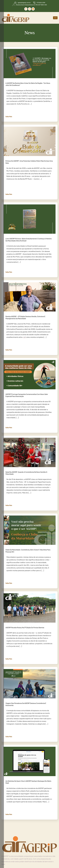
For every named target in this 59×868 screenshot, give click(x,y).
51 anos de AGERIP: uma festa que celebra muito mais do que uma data (29, 162)
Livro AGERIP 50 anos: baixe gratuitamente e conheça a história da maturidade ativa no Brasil (28, 240)
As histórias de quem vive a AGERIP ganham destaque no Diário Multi (28, 782)
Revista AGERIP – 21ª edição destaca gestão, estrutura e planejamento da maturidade (25, 317)
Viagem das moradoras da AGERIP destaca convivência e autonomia (26, 704)
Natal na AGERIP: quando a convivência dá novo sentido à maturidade (26, 473)
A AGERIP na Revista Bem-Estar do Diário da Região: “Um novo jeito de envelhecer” (28, 84)
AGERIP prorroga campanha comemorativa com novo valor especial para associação (27, 395)
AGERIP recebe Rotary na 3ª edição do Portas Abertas (25, 627)
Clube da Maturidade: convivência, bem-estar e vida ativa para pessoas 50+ (28, 551)
